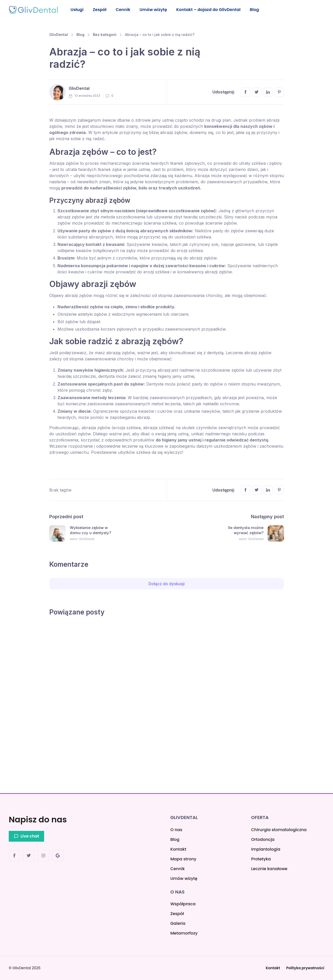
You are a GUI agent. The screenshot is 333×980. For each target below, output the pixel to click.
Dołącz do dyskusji (167, 584)
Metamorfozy (184, 933)
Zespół (101, 10)
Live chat (26, 836)
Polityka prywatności (305, 968)
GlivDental (59, 35)
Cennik (125, 10)
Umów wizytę (156, 10)
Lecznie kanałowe (269, 869)
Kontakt (178, 849)
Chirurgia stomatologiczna (279, 830)
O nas (176, 830)
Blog (258, 10)
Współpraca (183, 904)
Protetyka (261, 859)
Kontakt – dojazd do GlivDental (212, 10)
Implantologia (266, 849)
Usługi (77, 10)
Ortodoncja (263, 839)
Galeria (178, 923)
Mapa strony (183, 859)
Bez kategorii (105, 35)
